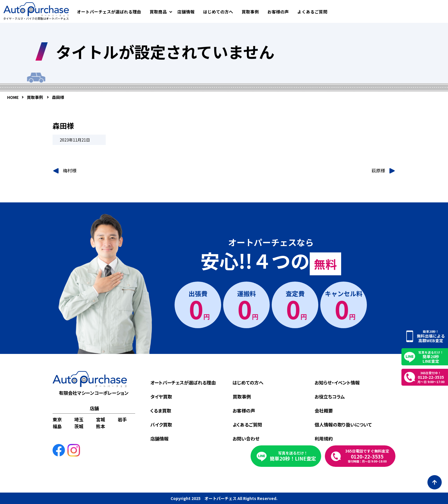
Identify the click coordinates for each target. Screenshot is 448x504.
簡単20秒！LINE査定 (293, 456)
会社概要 (324, 411)
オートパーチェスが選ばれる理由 (109, 12)
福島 (57, 426)
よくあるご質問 (312, 12)
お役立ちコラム (330, 397)
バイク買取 (161, 425)
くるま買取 (161, 411)
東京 (57, 419)
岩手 (122, 419)
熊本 (101, 426)
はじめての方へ (218, 12)
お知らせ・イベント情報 (337, 383)
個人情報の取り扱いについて (343, 425)
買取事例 (250, 12)
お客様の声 (278, 12)
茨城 (79, 426)
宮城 (101, 419)
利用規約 (324, 439)
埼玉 (79, 419)
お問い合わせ (246, 439)
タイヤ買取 (161, 397)
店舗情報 (186, 12)
